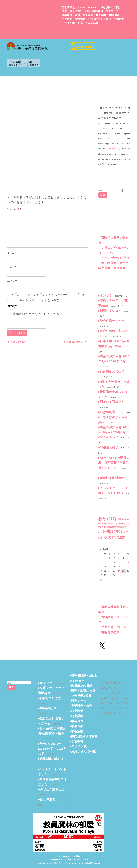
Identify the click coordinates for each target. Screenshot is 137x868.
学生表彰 (67, 19)
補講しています (111, 311)
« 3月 (101, 580)
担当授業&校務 (94, 11)
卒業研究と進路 (71, 15)
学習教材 (119, 19)
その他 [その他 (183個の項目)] (115, 537)
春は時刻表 (107, 412)
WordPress (59, 863)
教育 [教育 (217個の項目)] (107, 519)
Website (12, 281)
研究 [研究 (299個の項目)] (112, 531)
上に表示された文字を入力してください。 (36, 314)
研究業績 (101, 15)
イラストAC (112, 149)
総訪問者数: (109, 713)
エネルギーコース (114, 627)
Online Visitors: (111, 683)
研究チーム (112, 11)
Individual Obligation (91, 863)
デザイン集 (68, 23)
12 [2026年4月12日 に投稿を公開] (128, 562)
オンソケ (106, 295)
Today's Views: (110, 688)
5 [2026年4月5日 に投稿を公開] (128, 558)
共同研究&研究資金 (100, 19)
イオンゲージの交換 (115, 258)
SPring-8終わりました (76, 342)
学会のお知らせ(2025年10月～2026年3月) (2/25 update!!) (114, 432)
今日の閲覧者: (111, 693)
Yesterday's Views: (113, 698)
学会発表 (114, 15)
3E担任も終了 (109, 447)
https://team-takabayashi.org (68, 856)
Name (12, 253)
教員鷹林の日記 (110, 7)
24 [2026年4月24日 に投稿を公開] (119, 571)
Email (12, 267)
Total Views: (109, 708)
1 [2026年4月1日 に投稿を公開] (110, 558)
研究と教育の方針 (72, 11)
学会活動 (80, 19)
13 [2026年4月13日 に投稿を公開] (101, 567)
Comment (14, 209)
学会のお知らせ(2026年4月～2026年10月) (52, 749)
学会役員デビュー (112, 321)
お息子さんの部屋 (88, 23)
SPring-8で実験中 (17, 342)
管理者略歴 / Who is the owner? (80, 7)
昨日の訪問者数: (112, 703)
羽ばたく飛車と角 (112, 402)
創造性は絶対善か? (113, 478)
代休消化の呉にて (112, 371)
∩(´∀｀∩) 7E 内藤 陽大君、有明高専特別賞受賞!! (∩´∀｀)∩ (114, 463)
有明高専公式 (110, 632)
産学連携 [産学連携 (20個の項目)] (122, 524)
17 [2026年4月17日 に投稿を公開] (119, 567)
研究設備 (88, 15)
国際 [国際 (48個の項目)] (122, 519)
